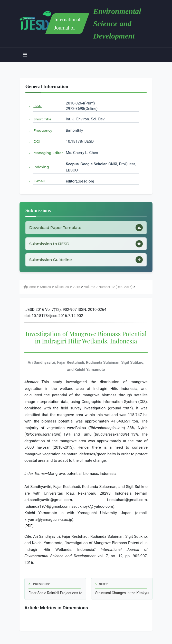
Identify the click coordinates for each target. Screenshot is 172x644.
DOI (37, 141)
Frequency (43, 130)
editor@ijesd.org (80, 181)
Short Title (42, 119)
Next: (102, 584)
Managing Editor (48, 153)
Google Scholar (94, 164)
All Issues (62, 287)
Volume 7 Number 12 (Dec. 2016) (108, 287)
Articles (45, 287)
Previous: (39, 584)
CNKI (112, 164)
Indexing (41, 167)
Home (30, 287)
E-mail (39, 181)
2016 (76, 287)
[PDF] (29, 526)
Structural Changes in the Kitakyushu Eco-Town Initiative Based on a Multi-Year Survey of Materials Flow (122, 593)
